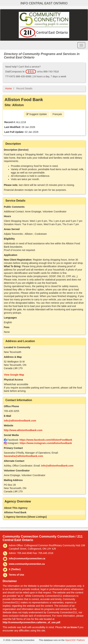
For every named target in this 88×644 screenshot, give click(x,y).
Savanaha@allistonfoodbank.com (23, 456)
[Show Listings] (37, 517)
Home (9, 88)
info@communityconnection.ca (27, 558)
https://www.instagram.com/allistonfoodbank (46, 443)
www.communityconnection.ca (27, 564)
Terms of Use (16, 575)
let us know (70, 627)
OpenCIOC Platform (75, 640)
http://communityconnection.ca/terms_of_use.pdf (31, 622)
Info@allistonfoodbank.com (57, 466)
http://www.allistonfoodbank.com (23, 430)
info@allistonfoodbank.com (20, 421)
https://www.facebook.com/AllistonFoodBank (46, 440)
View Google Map (14, 375)
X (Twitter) (15, 569)
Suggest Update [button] (36, 114)
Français (57, 114)
